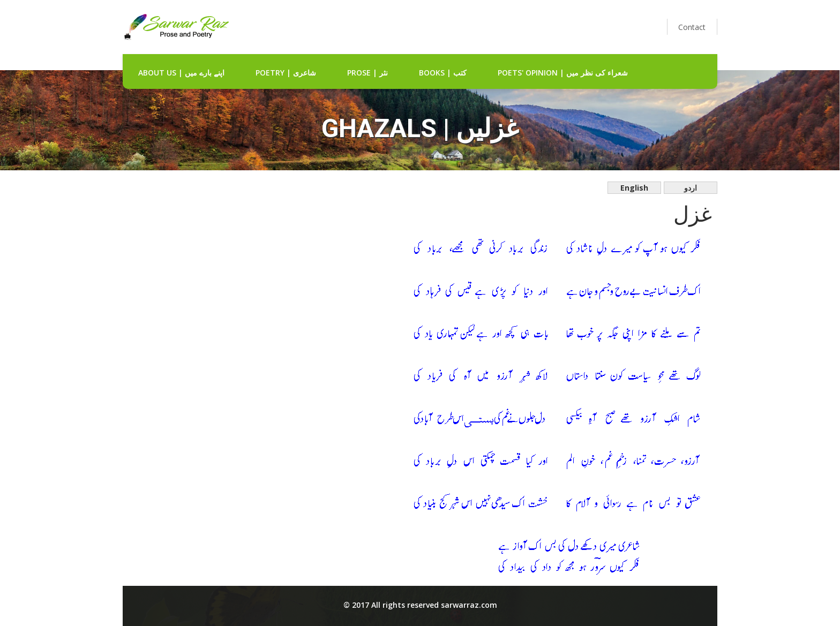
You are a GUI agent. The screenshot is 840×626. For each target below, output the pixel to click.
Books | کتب (443, 73)
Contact (692, 27)
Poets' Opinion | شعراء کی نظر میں (563, 73)
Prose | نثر (367, 73)
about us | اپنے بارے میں (181, 73)
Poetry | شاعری (286, 73)
